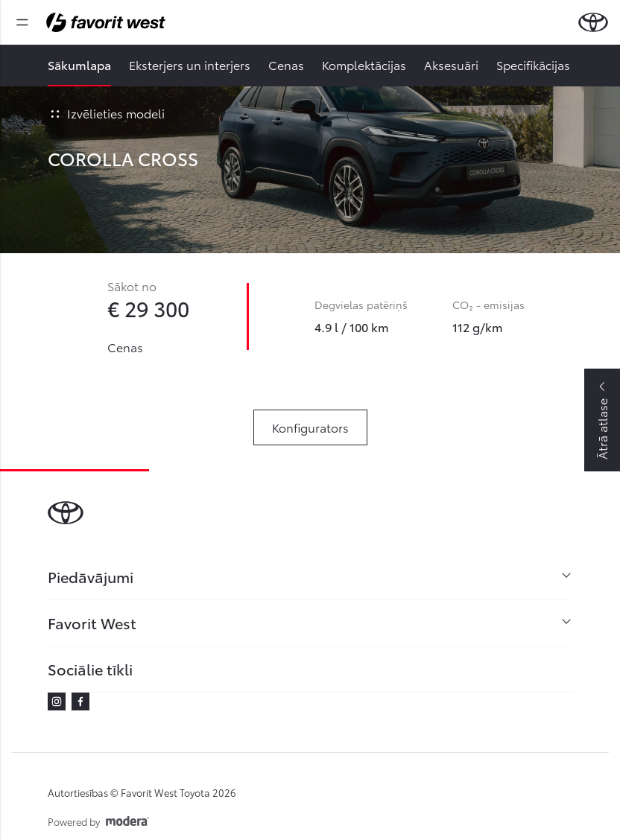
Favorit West (92, 623)
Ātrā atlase (602, 429)
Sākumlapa (79, 64)
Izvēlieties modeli (106, 113)
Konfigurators (310, 427)
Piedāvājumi (91, 576)
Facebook (80, 701)
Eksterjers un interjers (190, 64)
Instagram (57, 701)
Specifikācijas (533, 64)
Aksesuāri (451, 64)
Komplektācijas (364, 64)
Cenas (286, 64)
